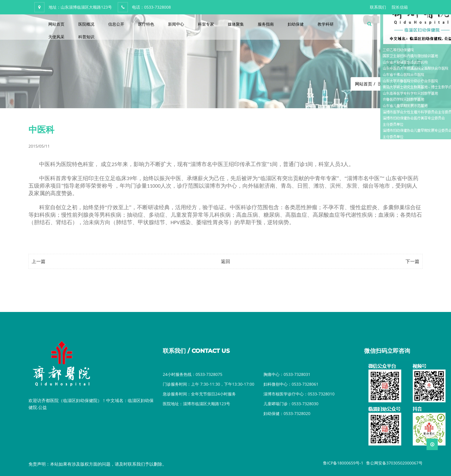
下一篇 (412, 261)
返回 (225, 261)
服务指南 (266, 24)
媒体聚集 (236, 24)
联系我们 (378, 7)
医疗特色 (146, 24)
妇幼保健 (296, 24)
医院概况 (86, 24)
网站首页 (56, 24)
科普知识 (86, 37)
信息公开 (116, 24)
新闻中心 (176, 24)
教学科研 (326, 24)
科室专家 (206, 24)
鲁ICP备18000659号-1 (343, 463)
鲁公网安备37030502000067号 (394, 463)
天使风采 (56, 37)
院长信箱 (400, 7)
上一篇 (39, 261)
